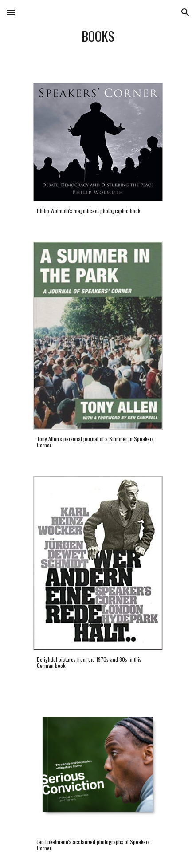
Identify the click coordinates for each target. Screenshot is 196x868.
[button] (11, 12)
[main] (98, 36)
